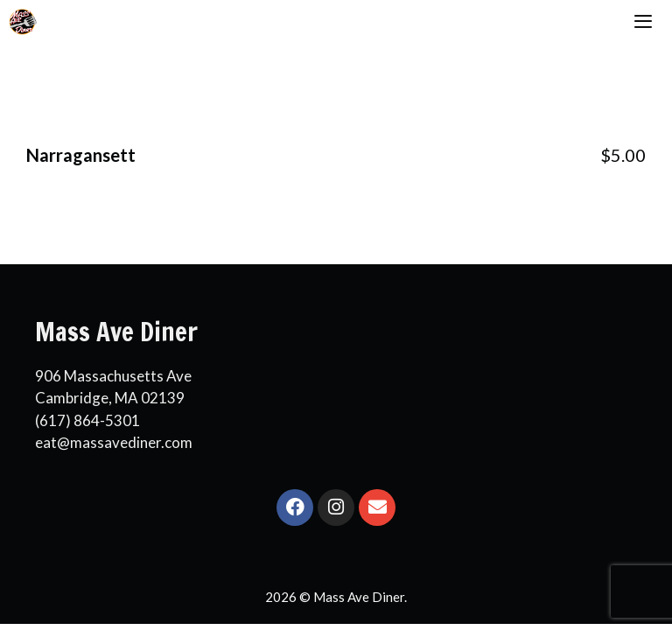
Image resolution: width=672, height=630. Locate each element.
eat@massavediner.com (114, 442)
